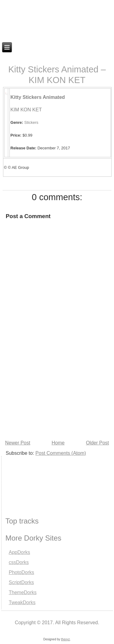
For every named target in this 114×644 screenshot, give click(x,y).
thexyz (66, 639)
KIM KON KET (26, 110)
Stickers (31, 122)
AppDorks (19, 552)
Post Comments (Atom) (61, 453)
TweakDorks (22, 602)
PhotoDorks (22, 572)
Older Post (98, 443)
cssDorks (19, 562)
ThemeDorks (23, 592)
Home (58, 443)
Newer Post (18, 443)
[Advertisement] (32, 479)
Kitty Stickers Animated (38, 97)
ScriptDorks (21, 582)
